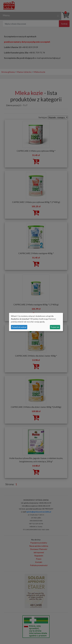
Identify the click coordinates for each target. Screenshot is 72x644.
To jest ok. (55, 327)
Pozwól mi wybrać (19, 327)
